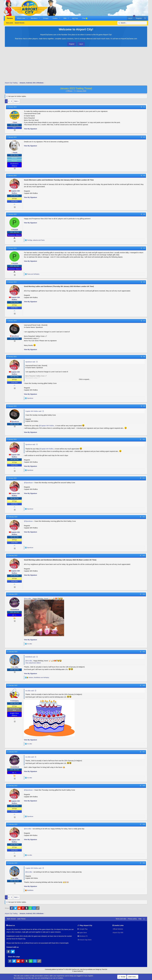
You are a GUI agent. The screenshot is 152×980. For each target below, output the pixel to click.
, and (36, 240)
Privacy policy (132, 919)
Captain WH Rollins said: (34, 411)
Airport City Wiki (118, 933)
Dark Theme (21, 919)
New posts (10, 23)
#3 (144, 176)
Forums (10, 18)
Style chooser (11, 919)
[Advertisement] (76, 65)
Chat (85, 18)
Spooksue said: (30, 362)
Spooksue (14, 336)
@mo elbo (28, 599)
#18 (144, 786)
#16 (144, 685)
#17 (144, 752)
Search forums (19, 23)
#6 (144, 282)
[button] (27, 18)
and (33, 274)
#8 (144, 357)
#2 (144, 137)
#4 (144, 214)
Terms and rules (121, 919)
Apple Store (82, 933)
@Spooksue (28, 483)
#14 (144, 594)
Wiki (65, 18)
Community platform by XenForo (62, 969)
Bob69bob (14, 610)
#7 (144, 321)
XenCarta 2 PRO (67, 971)
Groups (46, 18)
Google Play (83, 929)
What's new (21, 18)
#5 (144, 248)
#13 (144, 555)
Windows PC (83, 936)
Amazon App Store (85, 940)
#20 (144, 863)
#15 (144, 652)
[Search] (132, 23)
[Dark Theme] (145, 18)
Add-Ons (83, 969)
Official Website (118, 929)
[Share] (141, 107)
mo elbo (14, 667)
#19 (144, 824)
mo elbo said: (30, 691)
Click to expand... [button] (84, 379)
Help (140, 919)
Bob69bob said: (30, 657)
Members (34, 18)
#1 (144, 107)
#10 (144, 439)
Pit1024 (14, 230)
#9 (144, 406)
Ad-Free (75, 18)
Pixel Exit (104, 969)
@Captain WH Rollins (46, 426)
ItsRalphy (14, 701)
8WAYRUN (86, 971)
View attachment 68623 (33, 663)
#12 (144, 517)
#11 (144, 478)
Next (16, 101)
